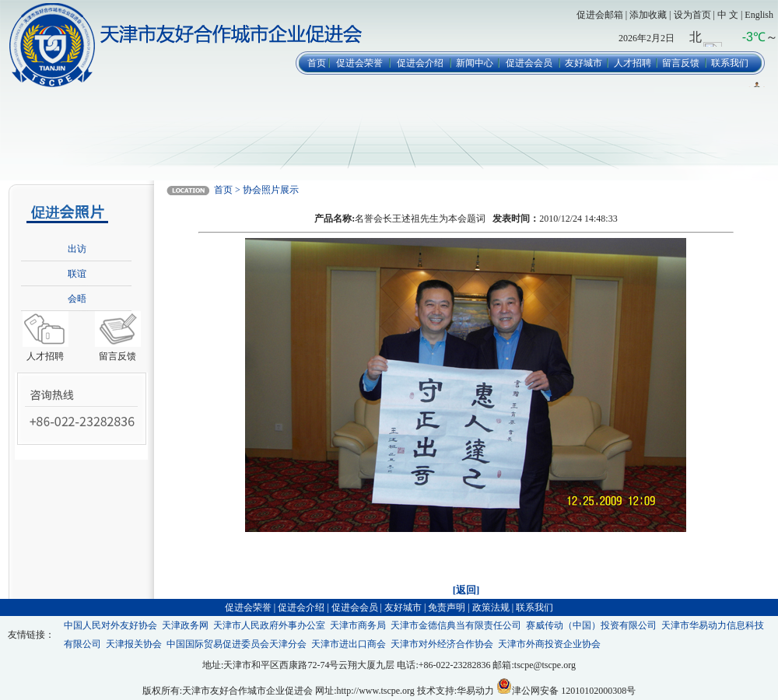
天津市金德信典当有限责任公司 (456, 625)
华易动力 (475, 691)
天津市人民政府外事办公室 (269, 625)
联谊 (77, 274)
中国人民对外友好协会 (110, 625)
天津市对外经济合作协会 (442, 644)
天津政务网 (185, 625)
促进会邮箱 (600, 15)
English (759, 15)
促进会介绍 (420, 63)
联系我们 (730, 63)
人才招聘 (633, 63)
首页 (317, 63)
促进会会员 (529, 63)
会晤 (77, 299)
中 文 (728, 15)
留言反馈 (681, 63)
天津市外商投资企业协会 (549, 644)
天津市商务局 (358, 625)
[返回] (466, 590)
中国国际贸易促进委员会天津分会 (237, 644)
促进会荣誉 (359, 63)
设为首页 (692, 15)
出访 (77, 249)
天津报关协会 (134, 644)
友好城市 (583, 63)
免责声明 (447, 607)
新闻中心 (475, 63)
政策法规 (491, 607)
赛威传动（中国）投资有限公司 (591, 625)
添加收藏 (648, 15)
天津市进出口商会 (349, 644)
